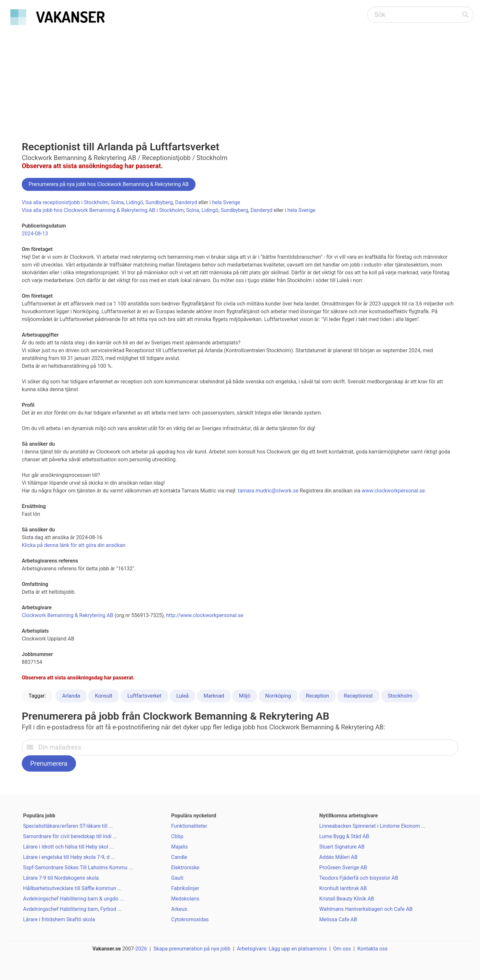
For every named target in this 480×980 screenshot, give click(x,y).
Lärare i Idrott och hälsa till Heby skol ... (68, 847)
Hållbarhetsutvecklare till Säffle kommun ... (72, 888)
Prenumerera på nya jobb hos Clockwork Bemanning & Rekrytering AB (109, 184)
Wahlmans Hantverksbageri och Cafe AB (366, 909)
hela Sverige (226, 202)
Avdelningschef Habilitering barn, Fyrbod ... (72, 909)
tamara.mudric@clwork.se (268, 491)
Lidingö (134, 202)
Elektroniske (185, 868)
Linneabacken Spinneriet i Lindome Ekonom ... (372, 826)
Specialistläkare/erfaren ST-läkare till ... (68, 826)
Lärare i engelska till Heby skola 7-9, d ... (69, 857)
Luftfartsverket (144, 696)
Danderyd (186, 202)
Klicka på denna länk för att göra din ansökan (74, 545)
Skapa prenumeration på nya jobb (192, 949)
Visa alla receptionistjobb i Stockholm (65, 202)
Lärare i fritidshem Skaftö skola (59, 919)
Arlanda (71, 696)
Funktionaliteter (189, 826)
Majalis (179, 847)
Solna (117, 202)
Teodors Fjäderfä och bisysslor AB (359, 878)
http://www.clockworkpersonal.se (205, 615)
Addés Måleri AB (338, 857)
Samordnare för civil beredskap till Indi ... (70, 836)
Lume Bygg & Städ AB (344, 836)
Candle (179, 857)
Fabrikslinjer (185, 888)
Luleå (183, 696)
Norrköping (278, 696)
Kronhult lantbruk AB (343, 888)
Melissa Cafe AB (338, 919)
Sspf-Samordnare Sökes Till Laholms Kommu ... (78, 868)
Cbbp (177, 836)
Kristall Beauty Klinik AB (347, 899)
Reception (317, 696)
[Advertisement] (240, 77)
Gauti (177, 878)
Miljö (245, 696)
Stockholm (400, 696)
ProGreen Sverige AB (343, 868)
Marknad (214, 696)
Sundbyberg (159, 202)
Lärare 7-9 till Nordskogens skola (61, 878)
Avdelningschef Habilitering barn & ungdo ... (73, 899)
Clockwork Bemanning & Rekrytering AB (68, 615)
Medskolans (185, 899)
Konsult (104, 696)
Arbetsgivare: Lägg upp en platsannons (282, 949)
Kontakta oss (372, 949)
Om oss (342, 949)
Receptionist (358, 696)
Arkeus (179, 909)
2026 (141, 949)
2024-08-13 (35, 234)
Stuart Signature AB (342, 847)
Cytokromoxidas (190, 919)
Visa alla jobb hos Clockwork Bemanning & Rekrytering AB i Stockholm (103, 210)
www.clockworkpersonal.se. (394, 491)
